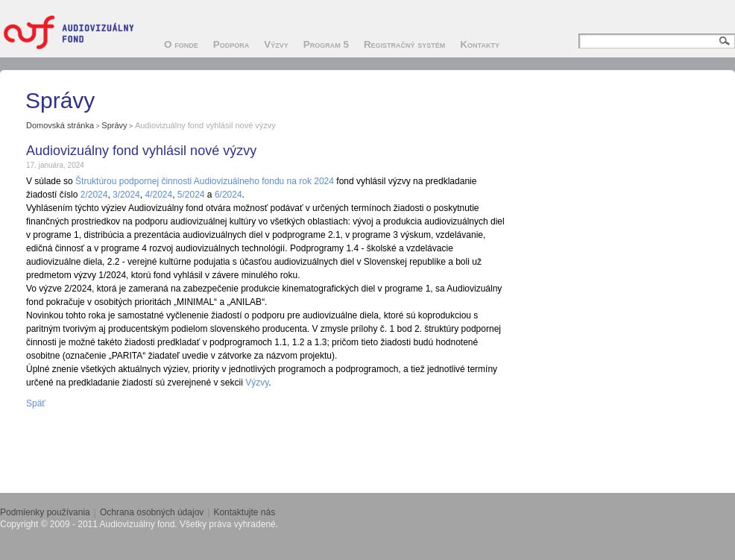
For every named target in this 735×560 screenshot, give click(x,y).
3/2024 (126, 195)
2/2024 (94, 195)
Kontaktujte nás (244, 512)
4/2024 (158, 195)
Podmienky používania (45, 512)
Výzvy (257, 383)
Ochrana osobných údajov (152, 512)
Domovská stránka (60, 125)
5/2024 (191, 195)
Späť (36, 403)
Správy (114, 125)
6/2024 (228, 195)
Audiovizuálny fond (75, 32)
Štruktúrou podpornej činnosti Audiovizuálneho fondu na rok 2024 (205, 181)
